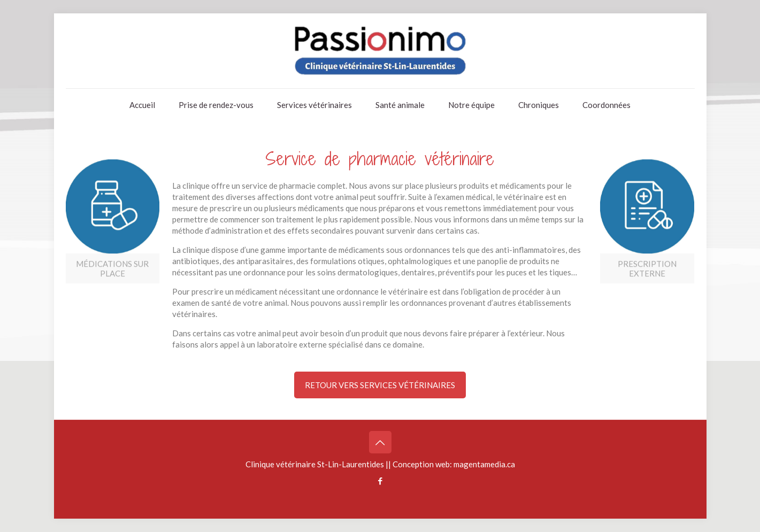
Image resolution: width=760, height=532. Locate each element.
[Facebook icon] (380, 481)
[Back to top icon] (380, 442)
